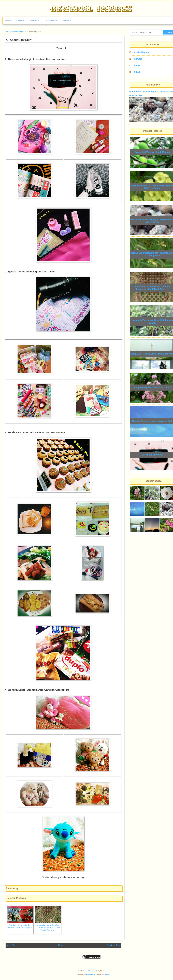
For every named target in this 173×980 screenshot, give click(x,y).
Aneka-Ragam (141, 52)
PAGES (66, 21)
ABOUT (20, 21)
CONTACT (34, 21)
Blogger (107, 974)
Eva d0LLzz (91, 974)
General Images (89, 971)
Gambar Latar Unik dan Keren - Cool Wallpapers (20, 926)
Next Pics (11, 945)
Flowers (138, 59)
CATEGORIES (50, 21)
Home (61, 945)
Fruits (137, 65)
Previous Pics (113, 945)
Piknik (137, 72)
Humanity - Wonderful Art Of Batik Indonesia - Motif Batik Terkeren (48, 928)
